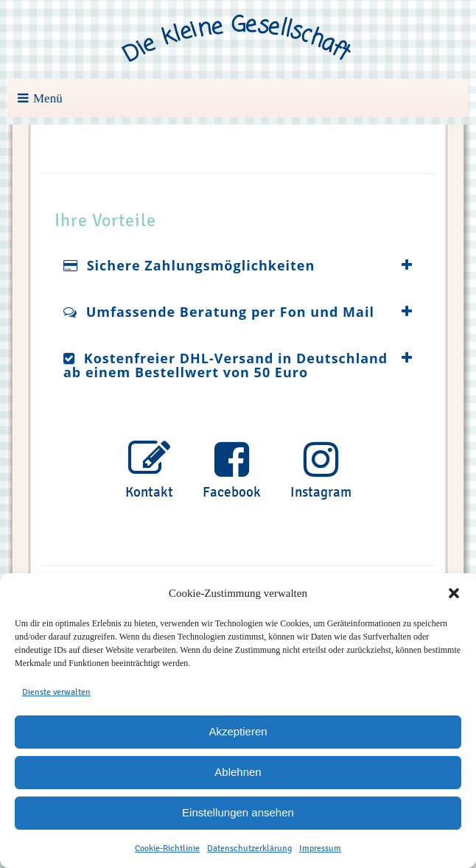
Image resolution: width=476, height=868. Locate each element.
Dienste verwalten (56, 692)
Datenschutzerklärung (249, 848)
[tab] (238, 266)
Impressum (320, 848)
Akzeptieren (238, 731)
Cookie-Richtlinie (167, 848)
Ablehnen (238, 772)
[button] (454, 593)
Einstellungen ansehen (238, 812)
